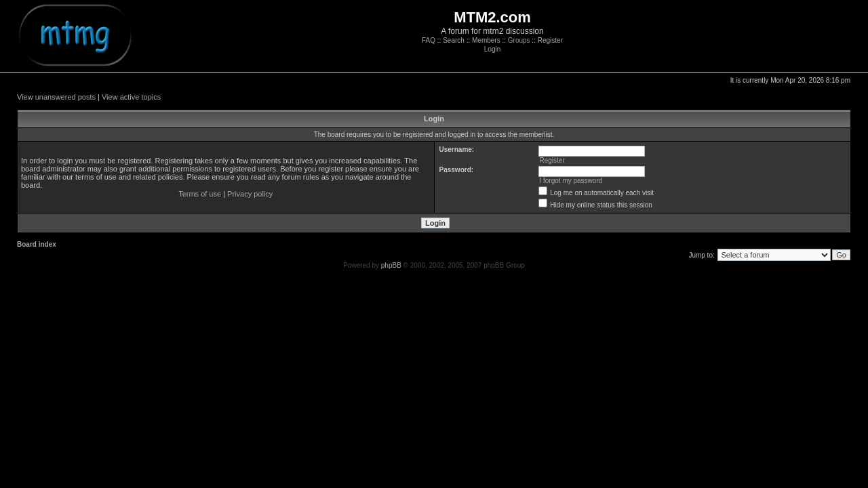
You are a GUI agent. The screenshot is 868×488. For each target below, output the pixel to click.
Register (550, 40)
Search (454, 40)
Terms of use (200, 194)
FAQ (429, 40)
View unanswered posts (56, 97)
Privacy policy (250, 194)
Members (486, 40)
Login (492, 49)
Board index (37, 244)
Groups (519, 40)
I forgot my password (571, 181)
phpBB (391, 265)
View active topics (131, 97)
